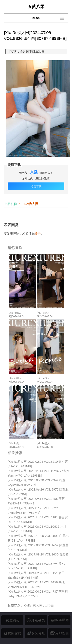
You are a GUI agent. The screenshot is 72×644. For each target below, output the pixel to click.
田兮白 (49, 605)
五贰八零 (36, 7)
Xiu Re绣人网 (29, 204)
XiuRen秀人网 (33, 605)
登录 (38, 233)
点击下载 (36, 186)
